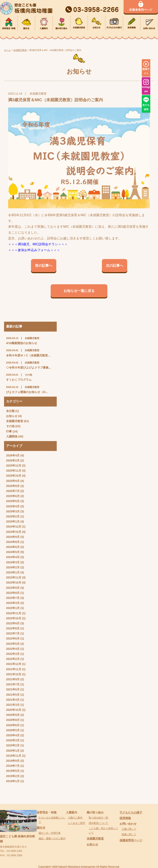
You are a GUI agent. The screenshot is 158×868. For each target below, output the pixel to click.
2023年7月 (13, 598)
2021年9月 (13, 679)
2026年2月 (13, 460)
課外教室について (98, 823)
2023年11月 (14, 577)
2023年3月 (13, 603)
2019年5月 (13, 771)
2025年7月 (13, 491)
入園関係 (12, 436)
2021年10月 (14, 674)
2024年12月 (14, 527)
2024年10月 (14, 532)
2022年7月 (13, 633)
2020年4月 (13, 735)
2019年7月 (13, 766)
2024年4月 (13, 557)
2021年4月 (13, 700)
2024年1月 (13, 572)
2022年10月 (14, 618)
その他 (10, 426)
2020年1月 (13, 751)
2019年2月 (13, 776)
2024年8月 (13, 542)
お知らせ (12, 416)
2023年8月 (13, 593)
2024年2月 (13, 567)
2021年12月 (14, 664)
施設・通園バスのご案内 (52, 839)
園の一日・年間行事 (50, 833)
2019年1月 (13, 781)
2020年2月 (13, 745)
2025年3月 (13, 511)
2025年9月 (13, 481)
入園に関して (129, 829)
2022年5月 (13, 644)
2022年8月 (13, 628)
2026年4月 (13, 455)
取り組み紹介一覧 (98, 818)
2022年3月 (13, 654)
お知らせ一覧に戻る (79, 291)
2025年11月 (14, 471)
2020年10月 (14, 710)
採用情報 (125, 818)
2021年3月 (13, 705)
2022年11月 (14, 613)
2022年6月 (13, 638)
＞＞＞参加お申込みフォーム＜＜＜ (34, 250)
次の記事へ (115, 266)
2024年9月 (13, 537)
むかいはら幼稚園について (52, 820)
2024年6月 (13, 547)
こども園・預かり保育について (103, 831)
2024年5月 (13, 552)
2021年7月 (13, 684)
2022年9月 (13, 623)
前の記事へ (44, 266)
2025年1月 (13, 521)
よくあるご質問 (76, 823)
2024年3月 (13, 562)
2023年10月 (14, 583)
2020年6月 (13, 725)
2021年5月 (13, 695)
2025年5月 (13, 501)
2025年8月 (13, 486)
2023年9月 (13, 588)
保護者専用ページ (131, 840)
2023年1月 (13, 608)
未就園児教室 (15, 421)
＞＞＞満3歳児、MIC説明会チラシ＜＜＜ (38, 244)
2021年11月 (14, 669)
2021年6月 (13, 689)
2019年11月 (14, 756)
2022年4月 (13, 649)
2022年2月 (13, 659)
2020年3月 (13, 740)
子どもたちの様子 (131, 812)
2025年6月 (13, 496)
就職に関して (129, 834)
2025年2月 (13, 516)
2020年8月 (13, 720)
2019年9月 (13, 761)
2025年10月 (14, 476)
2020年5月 (13, 730)
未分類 (10, 411)
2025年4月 (13, 506)
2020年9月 (13, 715)
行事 (9, 431)
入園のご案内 (75, 818)
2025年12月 (14, 466)
